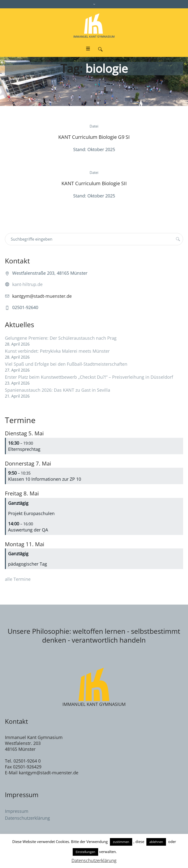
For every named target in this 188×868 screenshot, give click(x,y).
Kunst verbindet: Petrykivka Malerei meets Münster (57, 351)
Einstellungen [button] (85, 852)
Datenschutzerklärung (27, 818)
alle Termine (18, 579)
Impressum (17, 811)
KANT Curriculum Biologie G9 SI (94, 137)
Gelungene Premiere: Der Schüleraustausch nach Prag (61, 338)
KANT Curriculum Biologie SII (94, 183)
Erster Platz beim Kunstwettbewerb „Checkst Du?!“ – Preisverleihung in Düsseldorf (89, 377)
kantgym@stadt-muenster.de (42, 296)
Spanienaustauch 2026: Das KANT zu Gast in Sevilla (58, 390)
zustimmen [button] (121, 842)
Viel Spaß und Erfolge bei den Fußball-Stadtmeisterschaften (66, 364)
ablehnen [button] (156, 842)
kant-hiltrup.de (27, 284)
